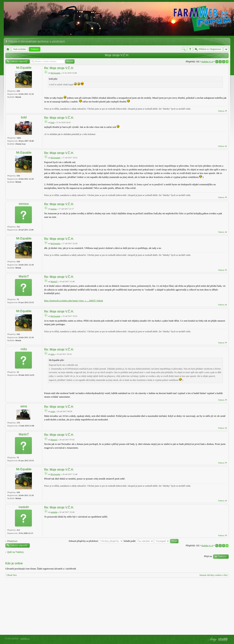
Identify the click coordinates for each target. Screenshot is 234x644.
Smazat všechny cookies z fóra (213, 575)
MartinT (24, 276)
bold (24, 117)
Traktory (222, 556)
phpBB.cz (25, 639)
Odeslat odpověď (19, 61)
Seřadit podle (139, 541)
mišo (24, 349)
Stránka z (207, 62)
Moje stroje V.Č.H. (117, 55)
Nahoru (221, 111)
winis (24, 406)
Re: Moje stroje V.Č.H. (59, 68)
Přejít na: (208, 556)
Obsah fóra (12, 575)
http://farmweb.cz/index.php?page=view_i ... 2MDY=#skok (74, 301)
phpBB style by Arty (212, 639)
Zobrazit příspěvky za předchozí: (96, 541)
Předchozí (12, 541)
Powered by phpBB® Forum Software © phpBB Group (223, 639)
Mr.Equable (24, 68)
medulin (24, 507)
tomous (24, 204)
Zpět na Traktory (15, 552)
